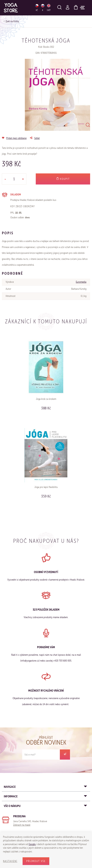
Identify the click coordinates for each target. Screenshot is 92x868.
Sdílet (37, 138)
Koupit (63, 179)
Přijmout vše (36, 861)
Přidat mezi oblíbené (16, 138)
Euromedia (81, 282)
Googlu (32, 844)
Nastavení (10, 861)
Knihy (16, 21)
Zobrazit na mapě (22, 825)
